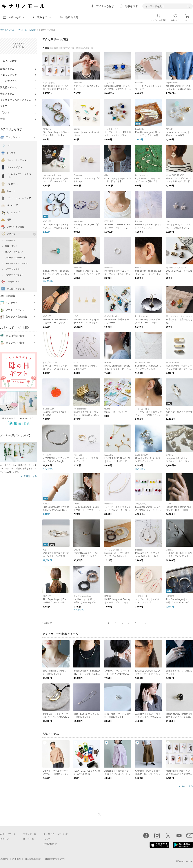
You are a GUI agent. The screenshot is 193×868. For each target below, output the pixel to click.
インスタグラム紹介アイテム (16, 100)
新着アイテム (7, 69)
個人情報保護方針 (33, 859)
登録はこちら (30, 476)
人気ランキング (9, 75)
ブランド (5, 112)
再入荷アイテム (9, 87)
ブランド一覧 (30, 834)
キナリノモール (7, 30)
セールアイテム (9, 81)
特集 (3, 119)
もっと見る (187, 786)
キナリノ (5, 839)
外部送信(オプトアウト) (56, 859)
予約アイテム (7, 94)
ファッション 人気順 (26, 30)
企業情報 (4, 859)
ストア (4, 106)
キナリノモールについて (56, 834)
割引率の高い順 (84, 48)
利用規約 (17, 859)
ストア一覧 (28, 839)
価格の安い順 (67, 48)
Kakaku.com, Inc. (185, 861)
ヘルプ (47, 839)
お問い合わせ (50, 844)
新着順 (55, 48)
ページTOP (99, 814)
